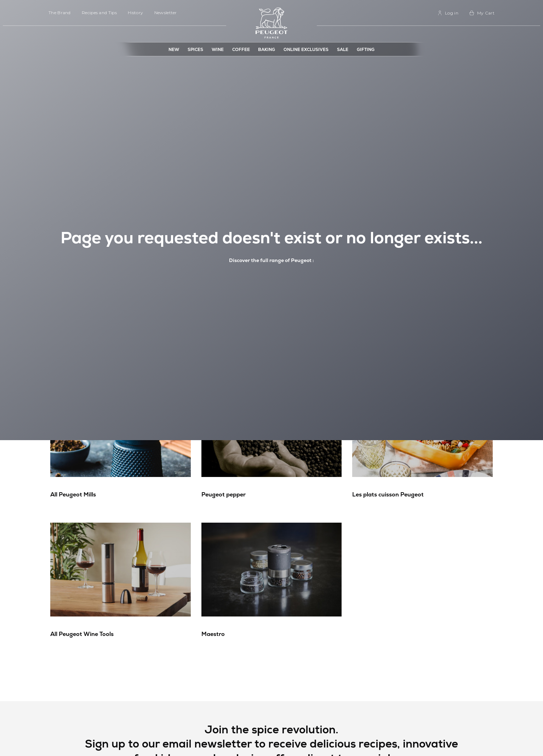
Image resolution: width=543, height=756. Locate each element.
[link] (448, 13)
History (135, 13)
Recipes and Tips (99, 13)
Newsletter (166, 13)
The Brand (60, 13)
